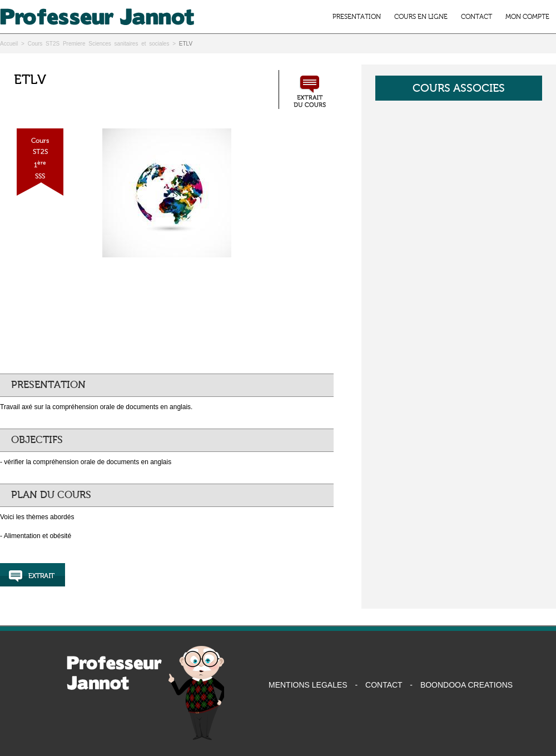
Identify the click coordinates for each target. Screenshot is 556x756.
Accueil (9, 44)
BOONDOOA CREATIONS (466, 685)
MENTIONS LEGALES (308, 685)
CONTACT (476, 17)
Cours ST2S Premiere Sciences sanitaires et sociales (99, 44)
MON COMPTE (527, 17)
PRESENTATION (357, 17)
